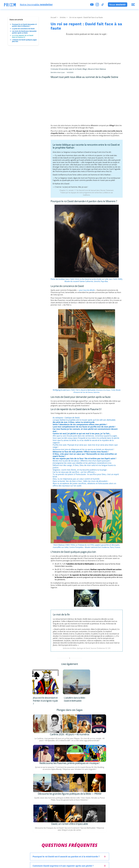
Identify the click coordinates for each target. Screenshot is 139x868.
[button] (10, 5)
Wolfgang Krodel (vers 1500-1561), (74, 390)
